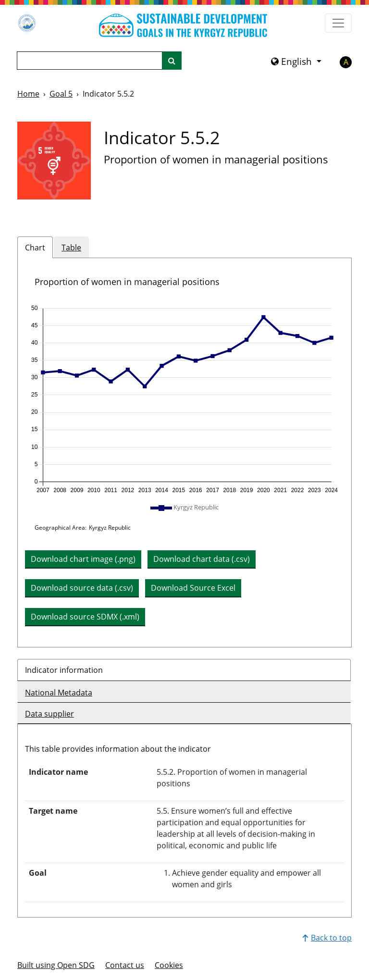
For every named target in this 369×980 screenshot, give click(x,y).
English (293, 62)
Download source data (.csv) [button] (82, 588)
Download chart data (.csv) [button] (202, 559)
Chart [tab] (35, 248)
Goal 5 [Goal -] (61, 94)
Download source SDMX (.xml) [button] (85, 617)
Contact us (125, 965)
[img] (184, 399)
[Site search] (172, 61)
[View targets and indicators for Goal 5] (54, 161)
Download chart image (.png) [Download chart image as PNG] (83, 559)
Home (28, 94)
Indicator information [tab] (64, 670)
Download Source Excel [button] (193, 588)
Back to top (327, 938)
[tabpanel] (184, 453)
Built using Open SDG (56, 965)
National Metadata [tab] (59, 693)
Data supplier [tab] (49, 714)
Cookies (169, 965)
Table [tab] (71, 248)
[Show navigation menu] (338, 23)
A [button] (346, 62)
